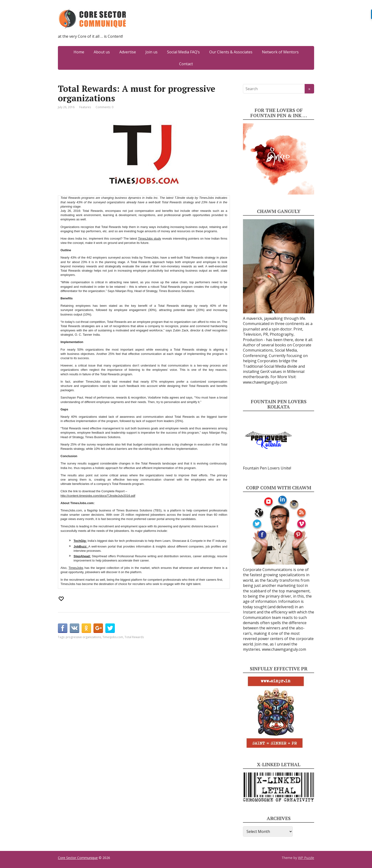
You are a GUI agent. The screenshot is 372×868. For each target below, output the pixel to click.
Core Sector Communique (78, 858)
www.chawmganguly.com (265, 382)
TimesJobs (76, 568)
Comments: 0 (105, 107)
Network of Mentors (280, 52)
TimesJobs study (149, 239)
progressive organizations (83, 637)
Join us (151, 52)
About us (102, 52)
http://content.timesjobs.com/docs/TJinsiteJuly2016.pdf (98, 496)
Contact (186, 64)
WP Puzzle (306, 858)
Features (85, 107)
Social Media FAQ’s (183, 52)
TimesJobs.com (113, 637)
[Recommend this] (62, 599)
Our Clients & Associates (231, 52)
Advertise (128, 52)
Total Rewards (134, 637)
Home (79, 52)
